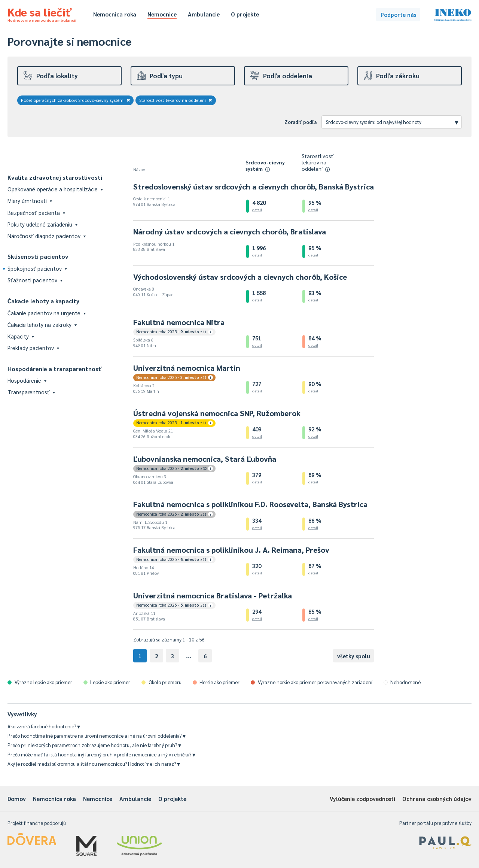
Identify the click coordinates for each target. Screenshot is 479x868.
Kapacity (21, 336)
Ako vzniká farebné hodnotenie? (44, 726)
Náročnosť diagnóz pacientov (47, 236)
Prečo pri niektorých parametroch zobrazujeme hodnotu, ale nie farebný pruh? (94, 745)
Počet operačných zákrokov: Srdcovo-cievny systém (76, 100)
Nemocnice (162, 14)
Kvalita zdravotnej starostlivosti (55, 177)
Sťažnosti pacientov (35, 280)
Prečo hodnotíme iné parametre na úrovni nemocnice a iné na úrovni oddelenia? (97, 736)
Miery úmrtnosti (30, 201)
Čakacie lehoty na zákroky (42, 324)
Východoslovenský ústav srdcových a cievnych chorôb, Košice (240, 277)
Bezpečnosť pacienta (36, 213)
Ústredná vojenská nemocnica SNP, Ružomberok (217, 413)
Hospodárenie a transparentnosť (55, 369)
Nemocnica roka (115, 14)
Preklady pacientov (33, 348)
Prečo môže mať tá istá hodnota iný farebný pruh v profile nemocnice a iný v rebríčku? (101, 754)
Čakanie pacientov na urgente (47, 313)
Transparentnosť (31, 392)
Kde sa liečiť (42, 13)
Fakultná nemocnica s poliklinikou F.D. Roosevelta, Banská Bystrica (250, 504)
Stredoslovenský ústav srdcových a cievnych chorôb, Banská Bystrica (254, 186)
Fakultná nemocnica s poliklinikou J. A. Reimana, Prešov (231, 550)
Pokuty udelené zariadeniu (42, 224)
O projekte (245, 14)
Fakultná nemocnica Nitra (179, 322)
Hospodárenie (27, 380)
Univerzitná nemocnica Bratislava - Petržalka (213, 595)
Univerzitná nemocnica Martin (187, 368)
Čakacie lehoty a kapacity (43, 301)
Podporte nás (398, 14)
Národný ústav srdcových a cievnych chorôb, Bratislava (230, 231)
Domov (17, 799)
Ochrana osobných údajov (437, 799)
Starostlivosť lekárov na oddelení (176, 100)
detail (257, 210)
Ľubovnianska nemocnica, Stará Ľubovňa (205, 459)
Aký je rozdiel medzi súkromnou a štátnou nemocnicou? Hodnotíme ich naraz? (94, 764)
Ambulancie (204, 14)
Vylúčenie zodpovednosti (362, 799)
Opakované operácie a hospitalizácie (55, 189)
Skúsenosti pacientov (38, 256)
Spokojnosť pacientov (37, 268)
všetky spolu (354, 656)
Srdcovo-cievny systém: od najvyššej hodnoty (392, 122)
